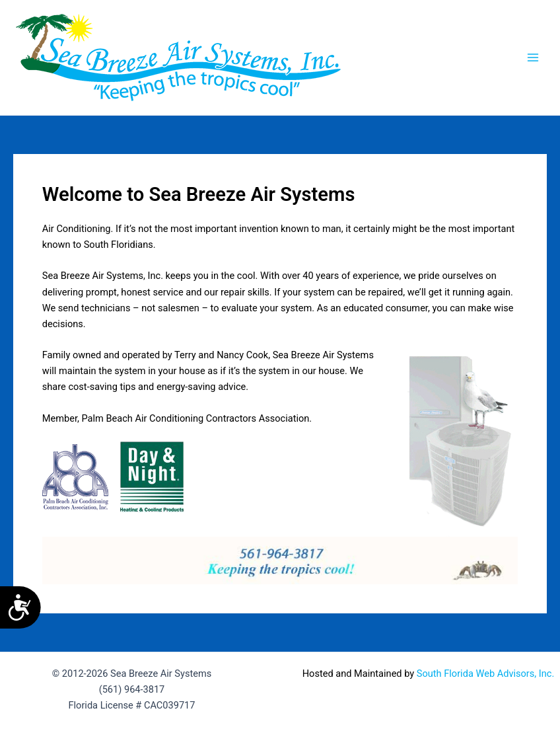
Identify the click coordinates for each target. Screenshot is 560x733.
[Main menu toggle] (533, 58)
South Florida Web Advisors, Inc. (485, 674)
